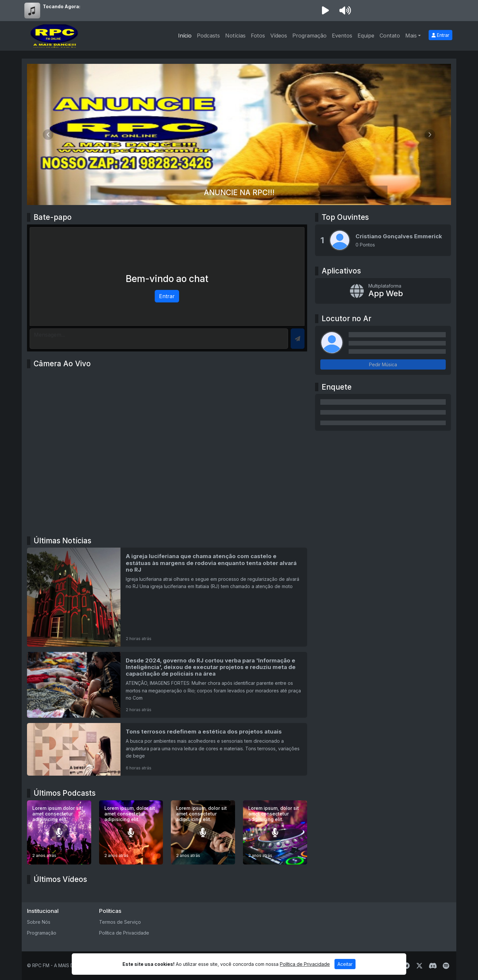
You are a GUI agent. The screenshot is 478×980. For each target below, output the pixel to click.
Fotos (258, 36)
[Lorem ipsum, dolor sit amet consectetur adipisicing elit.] (131, 832)
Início (185, 36)
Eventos (342, 36)
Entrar (440, 35)
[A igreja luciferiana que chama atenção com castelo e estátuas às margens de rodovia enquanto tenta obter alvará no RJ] (167, 597)
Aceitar (345, 964)
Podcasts (208, 36)
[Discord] (433, 966)
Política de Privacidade (124, 933)
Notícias (235, 36)
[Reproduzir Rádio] (325, 11)
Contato (390, 36)
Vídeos (279, 36)
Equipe (366, 36)
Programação (309, 36)
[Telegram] (406, 966)
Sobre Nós (39, 922)
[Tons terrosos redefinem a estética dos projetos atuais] (167, 749)
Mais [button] (411, 36)
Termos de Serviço (120, 922)
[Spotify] (446, 966)
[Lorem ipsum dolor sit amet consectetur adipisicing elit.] (59, 832)
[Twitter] (419, 966)
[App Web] (383, 291)
